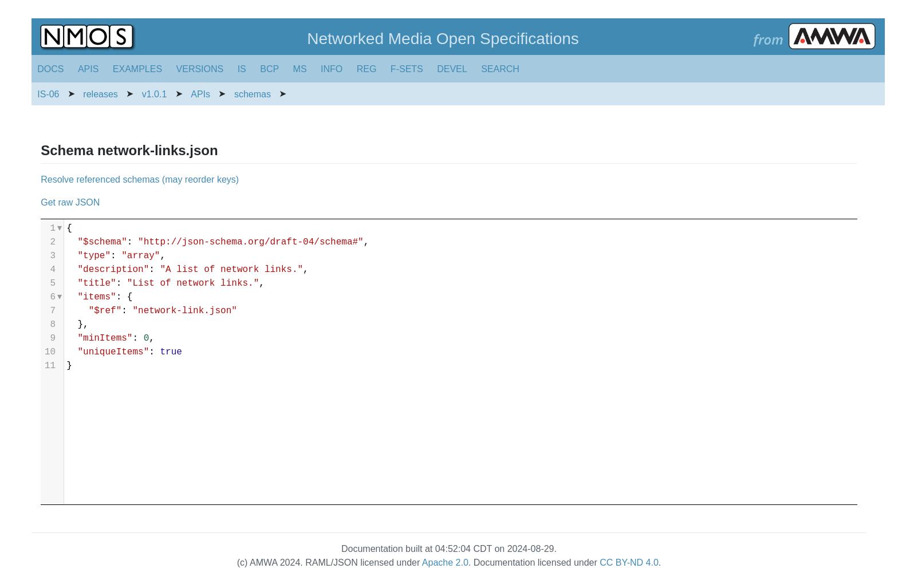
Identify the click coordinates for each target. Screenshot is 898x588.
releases (100, 94)
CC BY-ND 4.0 (629, 563)
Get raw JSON (70, 202)
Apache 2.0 (445, 563)
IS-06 (48, 94)
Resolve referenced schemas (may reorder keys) (140, 179)
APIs (200, 94)
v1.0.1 (155, 94)
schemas (253, 94)
